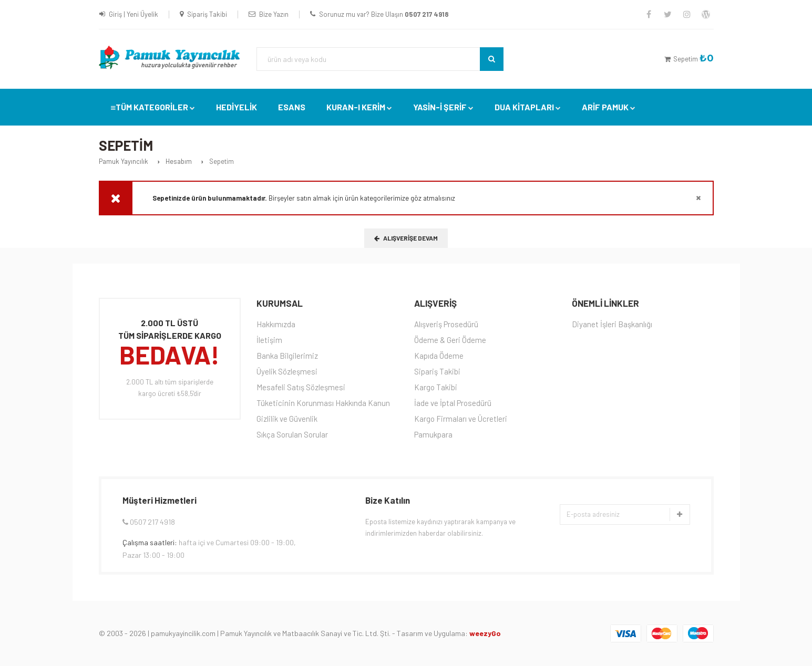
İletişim (269, 340)
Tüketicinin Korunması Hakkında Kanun (323, 403)
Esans (292, 107)
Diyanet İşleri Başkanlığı (612, 324)
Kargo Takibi (436, 387)
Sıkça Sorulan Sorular (292, 434)
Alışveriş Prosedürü (446, 324)
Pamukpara (433, 434)
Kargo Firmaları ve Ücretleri (461, 419)
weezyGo (485, 633)
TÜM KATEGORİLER (152, 107)
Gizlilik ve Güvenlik (287, 419)
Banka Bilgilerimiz (287, 356)
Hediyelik (237, 107)
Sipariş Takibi (207, 14)
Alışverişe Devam (406, 238)
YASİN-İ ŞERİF (440, 107)
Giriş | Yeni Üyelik (133, 14)
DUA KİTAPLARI (524, 107)
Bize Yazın (274, 14)
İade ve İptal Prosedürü (453, 403)
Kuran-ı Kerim (356, 107)
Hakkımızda (276, 324)
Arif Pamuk (605, 107)
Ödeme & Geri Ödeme (450, 340)
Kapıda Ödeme (439, 356)
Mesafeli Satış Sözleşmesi (301, 387)
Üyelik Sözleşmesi (287, 371)
